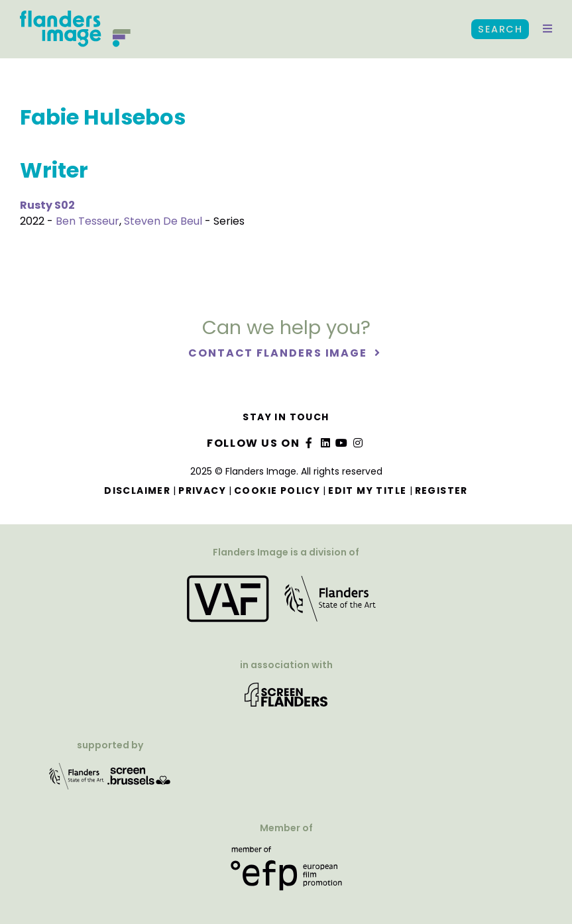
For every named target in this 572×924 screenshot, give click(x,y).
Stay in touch (286, 417)
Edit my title (367, 491)
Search (500, 29)
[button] (547, 29)
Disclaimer (137, 491)
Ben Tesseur (87, 221)
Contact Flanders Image (279, 353)
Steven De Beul (163, 221)
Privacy (202, 491)
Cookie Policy (277, 491)
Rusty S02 (47, 205)
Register (441, 491)
